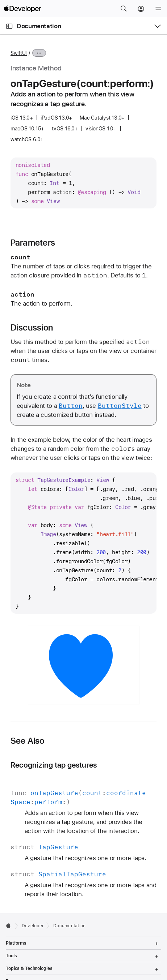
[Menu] (158, 9)
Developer (33, 926)
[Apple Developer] (22, 9)
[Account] (141, 9)
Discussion (32, 328)
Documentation (39, 26)
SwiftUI (19, 53)
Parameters (33, 243)
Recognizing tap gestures (54, 765)
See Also (28, 741)
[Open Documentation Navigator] (9, 26)
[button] (124, 9)
